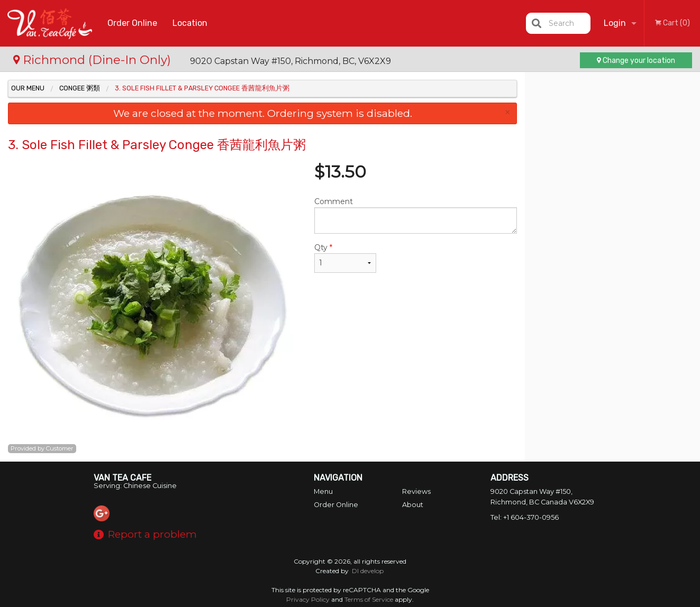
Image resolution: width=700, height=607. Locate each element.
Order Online (132, 23)
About (413, 505)
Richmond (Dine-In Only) (94, 60)
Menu (323, 491)
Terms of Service (369, 599)
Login (615, 23)
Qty (345, 258)
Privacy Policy (308, 599)
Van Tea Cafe (122, 478)
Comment (416, 215)
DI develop (368, 571)
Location (190, 23)
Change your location (636, 61)
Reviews (416, 491)
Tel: (525, 517)
